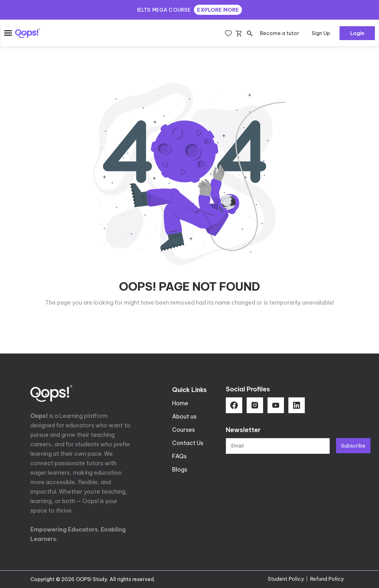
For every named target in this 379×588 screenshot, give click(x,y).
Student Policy (286, 579)
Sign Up (321, 33)
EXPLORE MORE (218, 10)
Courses (183, 430)
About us (184, 416)
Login (357, 33)
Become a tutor (280, 33)
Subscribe (353, 446)
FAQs (179, 456)
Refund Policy (327, 579)
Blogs (180, 469)
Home (180, 403)
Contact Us (188, 443)
